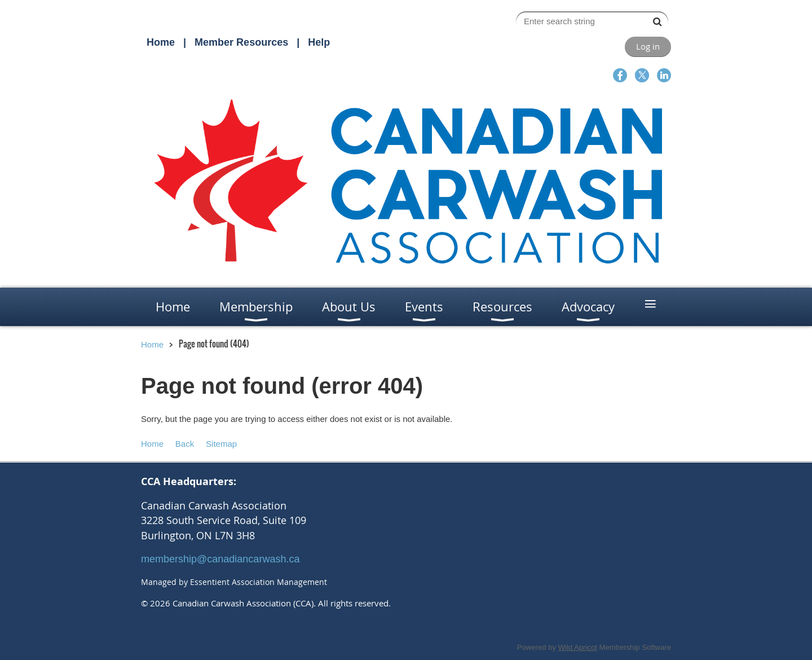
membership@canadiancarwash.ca (220, 559)
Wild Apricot (578, 647)
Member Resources (241, 42)
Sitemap (221, 444)
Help (319, 42)
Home (161, 42)
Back (185, 444)
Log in (648, 46)
